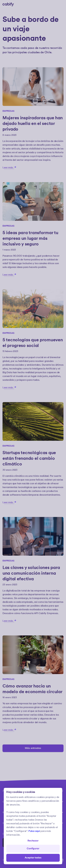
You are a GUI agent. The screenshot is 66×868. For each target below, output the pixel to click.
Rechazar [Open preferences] (33, 841)
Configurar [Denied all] (33, 849)
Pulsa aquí (34, 831)
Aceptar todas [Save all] (33, 858)
